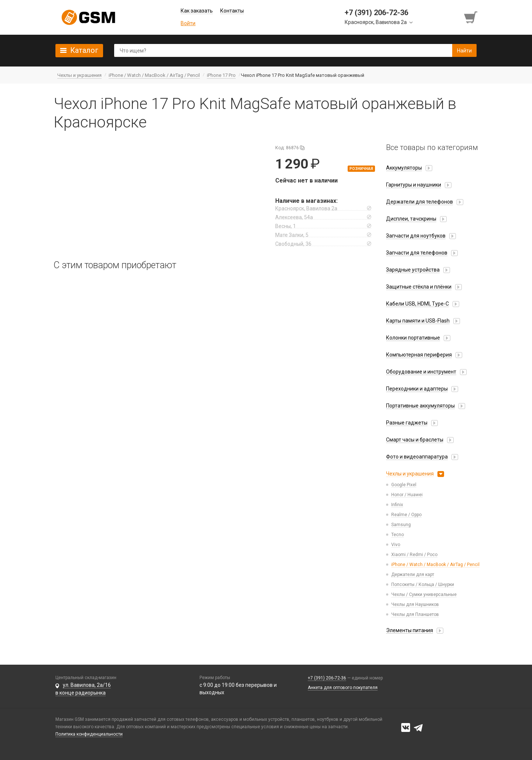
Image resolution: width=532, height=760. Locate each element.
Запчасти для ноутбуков (416, 236)
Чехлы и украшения (410, 474)
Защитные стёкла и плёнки (419, 287)
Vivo (396, 545)
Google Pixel (404, 485)
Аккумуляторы (404, 168)
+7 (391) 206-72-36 (327, 678)
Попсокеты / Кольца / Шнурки (423, 585)
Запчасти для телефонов (417, 253)
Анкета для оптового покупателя (343, 688)
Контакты (232, 11)
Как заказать (197, 11)
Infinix (397, 505)
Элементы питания (410, 630)
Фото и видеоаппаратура (417, 457)
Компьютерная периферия (419, 355)
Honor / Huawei (407, 495)
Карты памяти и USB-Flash (418, 321)
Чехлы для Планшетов (415, 614)
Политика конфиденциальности (89, 734)
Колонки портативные (413, 338)
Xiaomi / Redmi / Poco (414, 555)
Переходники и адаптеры (417, 389)
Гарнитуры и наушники (414, 185)
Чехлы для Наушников (415, 604)
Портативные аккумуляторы (420, 406)
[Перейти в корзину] (471, 17)
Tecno (398, 535)
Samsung (401, 525)
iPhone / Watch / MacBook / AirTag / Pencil (435, 565)
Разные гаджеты (407, 423)
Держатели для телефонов (420, 202)
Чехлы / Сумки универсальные (424, 594)
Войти (188, 23)
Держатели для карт (413, 575)
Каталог (84, 50)
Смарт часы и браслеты (415, 440)
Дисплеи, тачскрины (411, 219)
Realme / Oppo (406, 515)
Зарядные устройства (413, 270)
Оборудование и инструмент (421, 372)
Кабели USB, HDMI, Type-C (417, 304)
